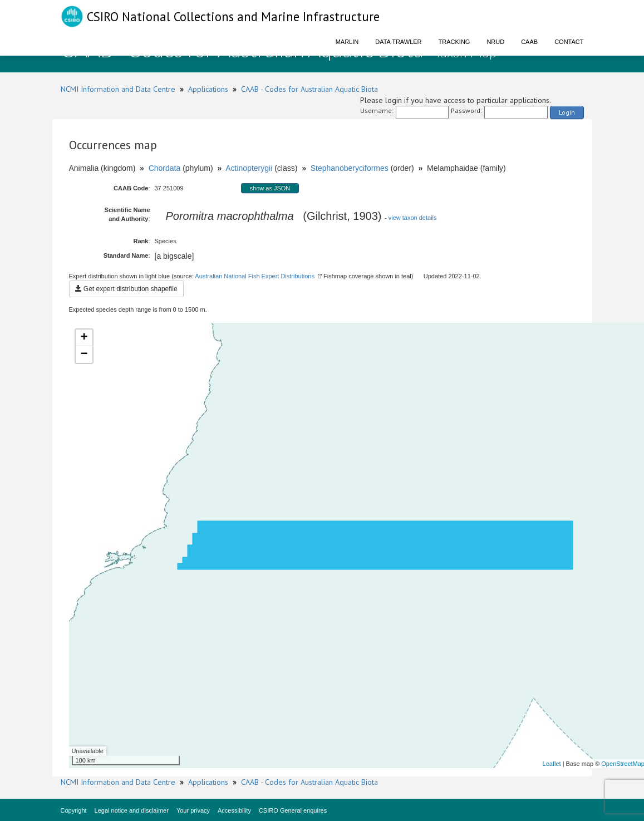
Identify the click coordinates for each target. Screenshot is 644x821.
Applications (208, 89)
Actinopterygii (249, 168)
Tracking (454, 42)
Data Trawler (398, 42)
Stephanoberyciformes (350, 168)
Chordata (165, 168)
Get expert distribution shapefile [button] (126, 289)
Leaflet (552, 764)
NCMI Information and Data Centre (118, 89)
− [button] (84, 355)
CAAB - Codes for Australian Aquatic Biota (309, 89)
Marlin (347, 42)
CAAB (529, 42)
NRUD (495, 42)
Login (567, 112)
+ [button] (84, 338)
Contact (569, 42)
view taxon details (413, 218)
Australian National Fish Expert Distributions (255, 276)
